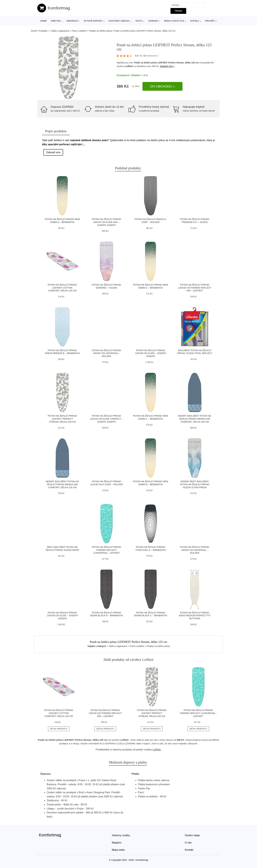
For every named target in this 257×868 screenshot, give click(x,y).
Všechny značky (121, 835)
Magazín (117, 843)
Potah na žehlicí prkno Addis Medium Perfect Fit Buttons (195, 616)
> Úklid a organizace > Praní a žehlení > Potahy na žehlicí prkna (81, 31)
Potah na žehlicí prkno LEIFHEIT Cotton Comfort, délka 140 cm (62, 288)
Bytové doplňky (93, 21)
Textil (139, 21)
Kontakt (189, 850)
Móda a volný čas (174, 21)
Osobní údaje (192, 835)
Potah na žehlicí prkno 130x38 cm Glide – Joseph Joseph (151, 353)
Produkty (43, 31)
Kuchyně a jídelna (119, 21)
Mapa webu (118, 850)
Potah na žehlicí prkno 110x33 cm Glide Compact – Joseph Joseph (106, 419)
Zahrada (153, 21)
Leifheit (129, 66)
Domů (44, 21)
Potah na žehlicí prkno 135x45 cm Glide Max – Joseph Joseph (106, 222)
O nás (188, 843)
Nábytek (56, 21)
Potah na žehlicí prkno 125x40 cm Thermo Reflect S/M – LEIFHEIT (195, 288)
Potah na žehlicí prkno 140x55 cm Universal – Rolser (106, 353)
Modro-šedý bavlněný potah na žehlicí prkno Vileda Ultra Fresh (195, 484)
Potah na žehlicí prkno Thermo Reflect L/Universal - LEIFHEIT (106, 550)
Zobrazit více (53, 152)
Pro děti (210, 21)
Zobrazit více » (167, 66)
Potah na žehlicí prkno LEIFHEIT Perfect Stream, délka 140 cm (62, 419)
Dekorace (72, 21)
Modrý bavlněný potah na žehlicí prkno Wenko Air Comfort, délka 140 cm (195, 419)
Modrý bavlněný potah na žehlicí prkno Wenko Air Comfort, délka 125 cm (62, 484)
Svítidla (195, 21)
